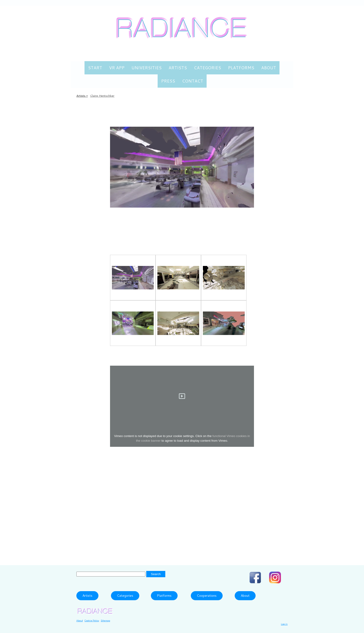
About (269, 68)
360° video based (126, 542)
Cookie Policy (92, 621)
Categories (207, 68)
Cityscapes (181, 542)
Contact (193, 81)
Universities (146, 68)
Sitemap (105, 621)
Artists (178, 68)
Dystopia (230, 542)
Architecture (156, 542)
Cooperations (207, 596)
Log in (284, 624)
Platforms (241, 68)
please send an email (130, 516)
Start (95, 68)
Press (168, 81)
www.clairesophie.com (132, 491)
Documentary (206, 542)
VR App (117, 68)
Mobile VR (160, 121)
